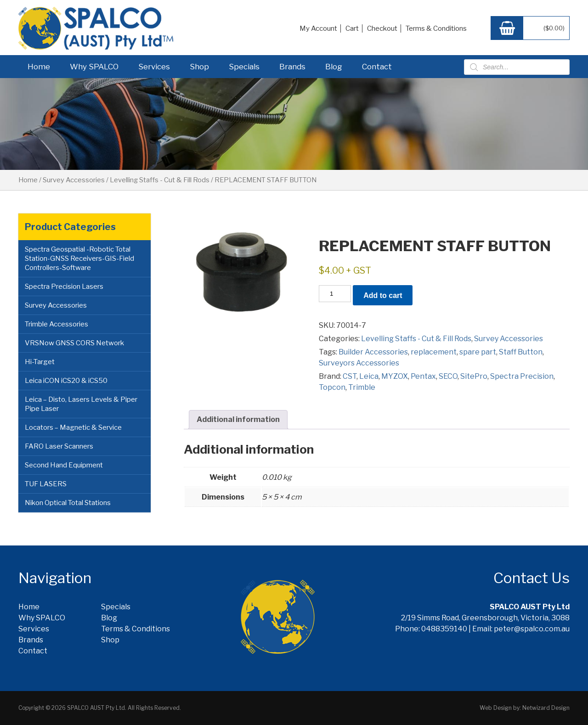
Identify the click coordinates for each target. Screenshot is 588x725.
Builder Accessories (373, 352)
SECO (448, 376)
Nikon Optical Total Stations (68, 503)
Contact (377, 67)
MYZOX (395, 376)
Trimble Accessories (57, 324)
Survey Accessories (74, 180)
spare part (478, 352)
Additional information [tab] (238, 419)
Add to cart (383, 295)
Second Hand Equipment (64, 465)
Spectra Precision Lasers (64, 287)
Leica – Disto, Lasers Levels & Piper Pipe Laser (81, 404)
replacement (434, 352)
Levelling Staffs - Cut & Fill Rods (160, 180)
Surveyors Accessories (359, 363)
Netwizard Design (546, 708)
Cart (352, 28)
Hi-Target (40, 362)
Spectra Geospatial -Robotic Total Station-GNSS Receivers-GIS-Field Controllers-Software (79, 259)
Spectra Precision (522, 376)
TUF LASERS (46, 484)
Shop (199, 67)
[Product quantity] (335, 294)
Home (39, 67)
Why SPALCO (94, 67)
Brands (292, 67)
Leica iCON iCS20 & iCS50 (66, 381)
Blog (334, 67)
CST (350, 376)
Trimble (362, 387)
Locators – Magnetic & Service (73, 427)
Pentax (423, 376)
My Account (318, 28)
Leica (369, 376)
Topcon (332, 387)
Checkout (382, 28)
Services (154, 67)
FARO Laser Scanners (59, 446)
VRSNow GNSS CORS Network (74, 343)
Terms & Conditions (436, 28)
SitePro (474, 376)
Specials (244, 67)
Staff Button (521, 352)
